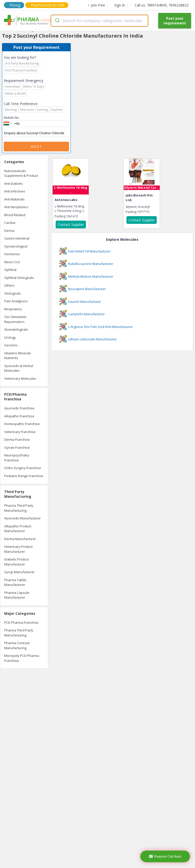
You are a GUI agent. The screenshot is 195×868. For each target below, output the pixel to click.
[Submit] (57, 21)
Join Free (97, 5)
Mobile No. (12, 118)
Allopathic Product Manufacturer (18, 529)
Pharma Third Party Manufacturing (19, 508)
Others (9, 285)
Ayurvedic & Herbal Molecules (19, 368)
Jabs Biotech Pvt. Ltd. (140, 198)
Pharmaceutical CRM (48, 5)
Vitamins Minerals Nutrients (18, 356)
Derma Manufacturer (20, 539)
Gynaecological (16, 246)
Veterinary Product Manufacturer (18, 549)
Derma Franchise (17, 439)
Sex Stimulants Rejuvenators (15, 319)
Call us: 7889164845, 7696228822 (162, 5)
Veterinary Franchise (20, 432)
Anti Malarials (14, 199)
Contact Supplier (71, 224)
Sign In (120, 5)
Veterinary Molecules (20, 378)
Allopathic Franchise (19, 416)
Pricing (15, 5)
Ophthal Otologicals (19, 278)
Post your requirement (175, 21)
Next (37, 147)
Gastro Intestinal (17, 238)
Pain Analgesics (16, 301)
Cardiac (10, 223)
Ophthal (10, 270)
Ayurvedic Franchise (19, 408)
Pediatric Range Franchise (24, 476)
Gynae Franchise (17, 447)
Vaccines (11, 345)
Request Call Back (165, 856)
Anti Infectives (15, 191)
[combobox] (99, 21)
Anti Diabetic (14, 184)
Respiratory (13, 309)
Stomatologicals (16, 329)
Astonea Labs (66, 200)
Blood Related (15, 215)
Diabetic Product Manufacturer (17, 562)
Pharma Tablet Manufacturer (15, 582)
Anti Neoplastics (16, 207)
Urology (10, 337)
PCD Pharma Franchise (21, 622)
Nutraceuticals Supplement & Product (21, 173)
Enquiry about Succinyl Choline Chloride (36, 133)
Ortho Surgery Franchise (23, 468)
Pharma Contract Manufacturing (17, 645)
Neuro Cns (12, 262)
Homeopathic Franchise (22, 424)
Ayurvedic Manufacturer (22, 518)
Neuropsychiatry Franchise (17, 458)
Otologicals (13, 293)
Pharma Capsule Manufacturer (17, 595)
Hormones (12, 254)
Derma (9, 231)
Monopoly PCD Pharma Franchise (22, 658)
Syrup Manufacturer (19, 572)
